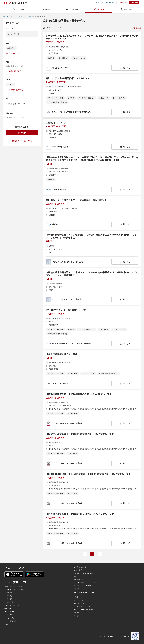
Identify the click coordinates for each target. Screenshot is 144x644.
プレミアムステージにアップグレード (85, 583)
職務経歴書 (45, 9)
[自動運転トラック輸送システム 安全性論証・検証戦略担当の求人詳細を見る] (92, 213)
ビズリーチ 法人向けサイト (82, 606)
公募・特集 (126, 9)
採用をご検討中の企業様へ (105, 3)
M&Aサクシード (9, 612)
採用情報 (76, 616)
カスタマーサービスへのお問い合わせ (85, 573)
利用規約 (76, 597)
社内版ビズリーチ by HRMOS (13, 586)
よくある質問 (78, 570)
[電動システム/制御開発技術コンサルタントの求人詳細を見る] (92, 96)
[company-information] (78, 68)
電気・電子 (23, 16)
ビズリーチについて (80, 567)
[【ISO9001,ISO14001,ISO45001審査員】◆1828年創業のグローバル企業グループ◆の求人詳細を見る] (92, 489)
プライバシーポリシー (81, 600)
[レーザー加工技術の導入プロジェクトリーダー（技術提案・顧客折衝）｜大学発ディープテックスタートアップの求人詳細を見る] (92, 52)
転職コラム (77, 589)
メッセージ (72, 9)
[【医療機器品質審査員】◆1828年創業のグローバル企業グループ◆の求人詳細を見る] (92, 529)
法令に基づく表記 (79, 603)
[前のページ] (85, 554)
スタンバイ (8, 624)
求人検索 (99, 9)
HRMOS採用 (8, 593)
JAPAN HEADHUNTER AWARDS (84, 592)
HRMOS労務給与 (10, 602)
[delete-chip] (15, 48)
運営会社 (76, 613)
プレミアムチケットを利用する (83, 586)
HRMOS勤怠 (8, 596)
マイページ (18, 9)
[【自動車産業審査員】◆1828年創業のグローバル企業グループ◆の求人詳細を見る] (92, 409)
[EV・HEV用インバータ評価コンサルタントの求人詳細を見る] (92, 327)
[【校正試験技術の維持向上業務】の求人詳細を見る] (92, 370)
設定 (75, 576)
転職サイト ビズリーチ (10, 16)
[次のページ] (100, 554)
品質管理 (31, 16)
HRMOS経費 (8, 599)
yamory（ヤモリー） (11, 618)
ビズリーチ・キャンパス (12, 605)
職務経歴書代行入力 (80, 580)
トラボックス (9, 615)
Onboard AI (8, 608)
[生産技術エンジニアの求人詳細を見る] (92, 135)
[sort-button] (137, 28)
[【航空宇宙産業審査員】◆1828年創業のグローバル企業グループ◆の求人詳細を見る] (92, 449)
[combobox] (22, 104)
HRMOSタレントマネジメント (14, 590)
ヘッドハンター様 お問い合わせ (83, 610)
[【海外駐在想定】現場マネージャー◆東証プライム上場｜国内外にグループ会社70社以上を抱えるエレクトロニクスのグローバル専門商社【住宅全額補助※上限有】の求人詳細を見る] (92, 174)
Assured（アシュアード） (12, 621)
